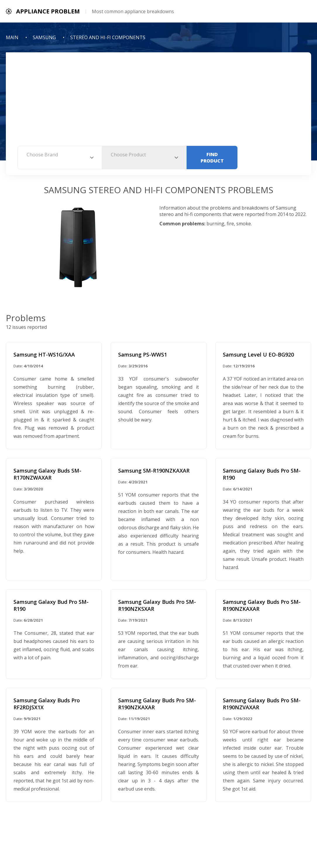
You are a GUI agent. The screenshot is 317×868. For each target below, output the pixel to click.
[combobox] (60, 158)
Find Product (212, 158)
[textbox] (60, 155)
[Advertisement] (158, 102)
